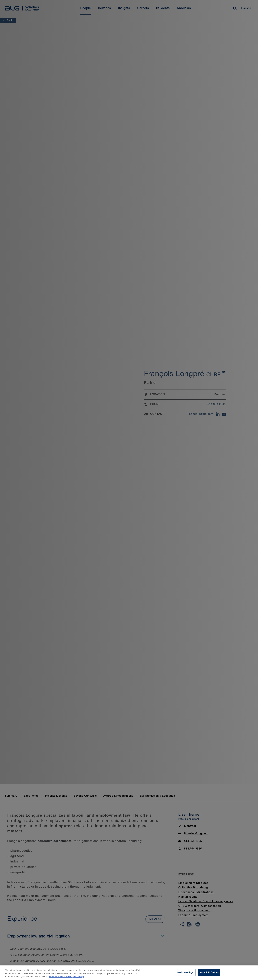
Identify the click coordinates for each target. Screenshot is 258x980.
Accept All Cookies (209, 974)
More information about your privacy (66, 979)
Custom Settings (185, 974)
